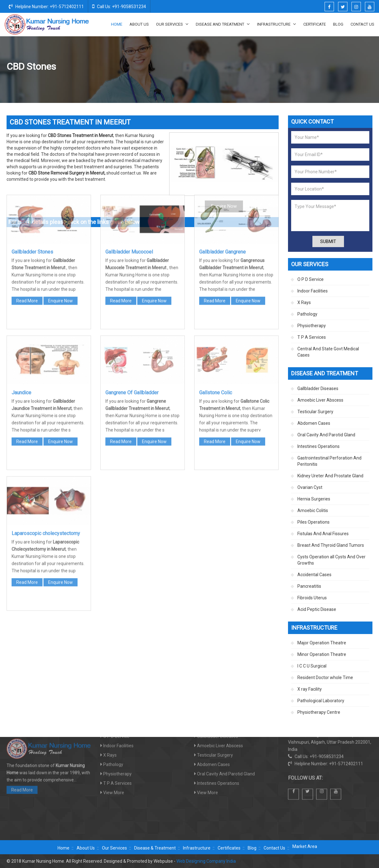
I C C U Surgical (312, 666)
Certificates (229, 848)
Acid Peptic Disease (317, 609)
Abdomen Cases (314, 423)
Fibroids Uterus (312, 598)
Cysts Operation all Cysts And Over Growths (331, 560)
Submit (328, 241)
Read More (27, 202)
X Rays (304, 302)
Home (117, 24)
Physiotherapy (312, 326)
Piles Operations (313, 522)
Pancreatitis (309, 586)
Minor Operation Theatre (322, 654)
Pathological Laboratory (321, 701)
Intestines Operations (318, 446)
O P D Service (311, 279)
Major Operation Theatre (322, 643)
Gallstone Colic (216, 294)
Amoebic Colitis (313, 510)
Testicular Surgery (315, 412)
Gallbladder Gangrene (222, 153)
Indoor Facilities (313, 291)
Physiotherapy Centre (319, 712)
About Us (139, 24)
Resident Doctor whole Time (325, 678)
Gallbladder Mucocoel (129, 153)
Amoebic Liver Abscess (320, 400)
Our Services (172, 24)
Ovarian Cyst (310, 487)
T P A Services (312, 337)
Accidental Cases (314, 575)
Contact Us (362, 24)
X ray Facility (310, 689)
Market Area (305, 846)
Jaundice (21, 294)
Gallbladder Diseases (325, 67)
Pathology (307, 314)
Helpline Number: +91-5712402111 (46, 6)
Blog (338, 24)
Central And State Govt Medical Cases (328, 352)
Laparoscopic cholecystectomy (46, 435)
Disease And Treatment (223, 24)
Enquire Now (61, 202)
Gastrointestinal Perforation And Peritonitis (329, 461)
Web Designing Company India (206, 861)
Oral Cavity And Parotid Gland (326, 435)
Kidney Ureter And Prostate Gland (330, 476)
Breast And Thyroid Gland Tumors (331, 545)
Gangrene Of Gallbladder (132, 294)
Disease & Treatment (155, 848)
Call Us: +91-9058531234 (119, 6)
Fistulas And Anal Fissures (323, 534)
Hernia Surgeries (314, 499)
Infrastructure (277, 24)
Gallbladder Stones (32, 153)
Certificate (315, 24)
